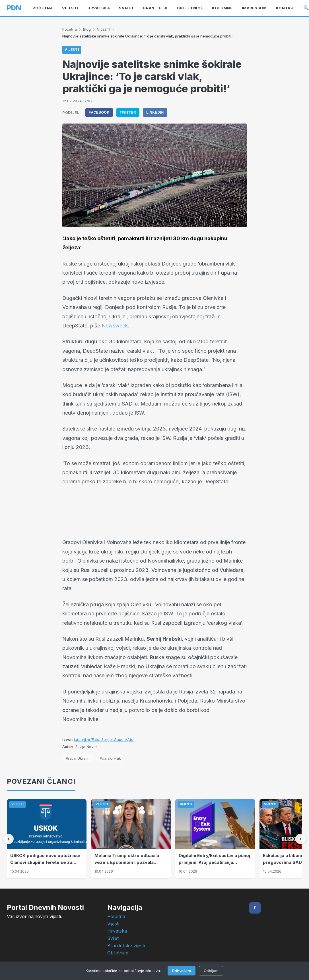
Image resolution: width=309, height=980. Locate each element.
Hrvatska (99, 8)
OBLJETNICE (190, 8)
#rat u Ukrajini (78, 758)
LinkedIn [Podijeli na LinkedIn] (155, 112)
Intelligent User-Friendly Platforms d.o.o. (168, 974)
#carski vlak (110, 758)
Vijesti (113, 924)
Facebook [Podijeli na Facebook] (99, 112)
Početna (43, 8)
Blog (87, 29)
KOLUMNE (222, 8)
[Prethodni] (9, 839)
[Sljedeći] (300, 839)
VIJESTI (70, 8)
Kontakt (286, 8)
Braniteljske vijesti (126, 946)
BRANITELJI (155, 8)
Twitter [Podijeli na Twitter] (128, 112)
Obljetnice (118, 953)
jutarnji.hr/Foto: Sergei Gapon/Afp (104, 739)
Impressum (254, 8)
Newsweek (115, 326)
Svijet (126, 8)
